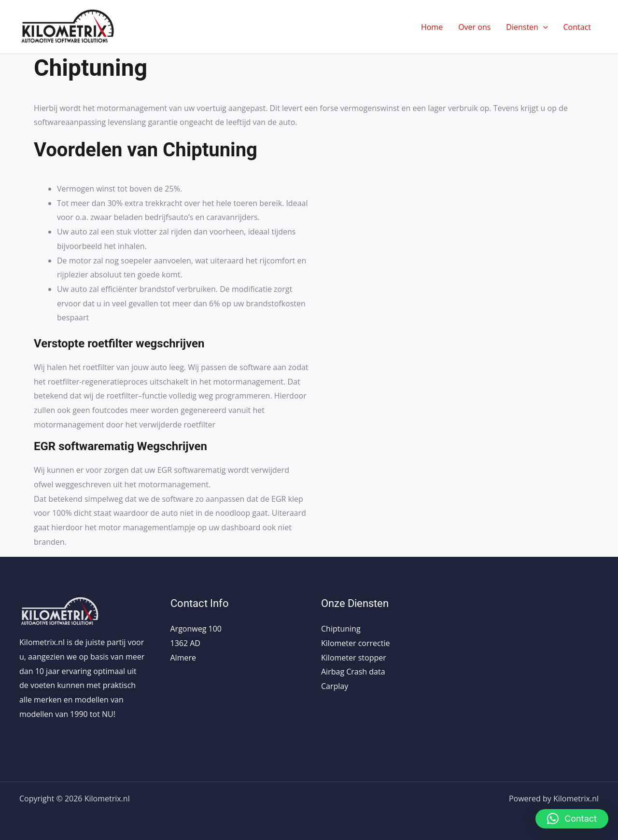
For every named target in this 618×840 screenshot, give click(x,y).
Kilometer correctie (355, 643)
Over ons (474, 27)
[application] (543, 27)
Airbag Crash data (353, 672)
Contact (577, 27)
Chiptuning (341, 629)
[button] (572, 819)
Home (432, 27)
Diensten (527, 27)
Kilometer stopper (354, 658)
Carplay (335, 686)
